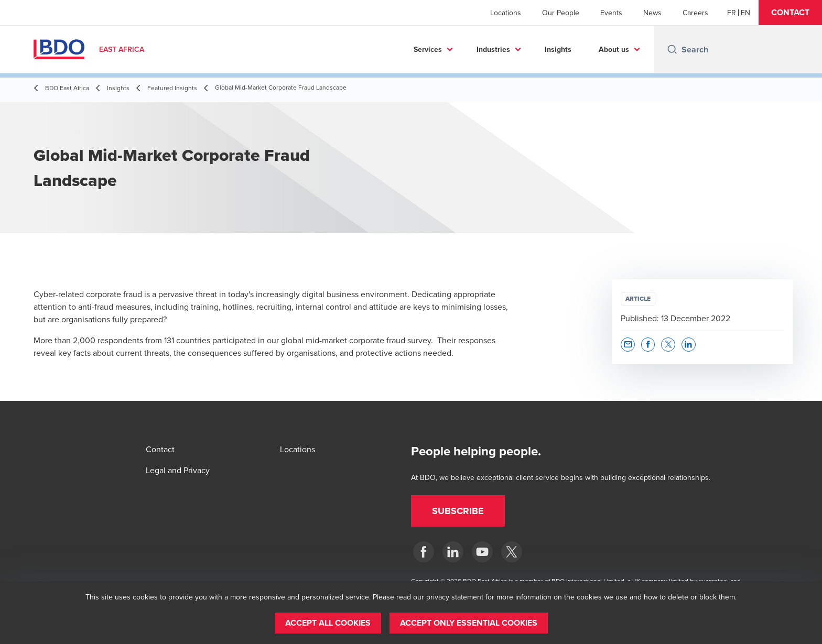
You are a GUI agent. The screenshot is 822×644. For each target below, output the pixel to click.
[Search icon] (672, 49)
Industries (493, 49)
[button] (790, 13)
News (652, 13)
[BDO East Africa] (424, 552)
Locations (506, 13)
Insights (558, 49)
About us (614, 49)
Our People (561, 13)
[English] (745, 13)
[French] (732, 13)
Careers (695, 13)
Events (611, 13)
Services (428, 49)
